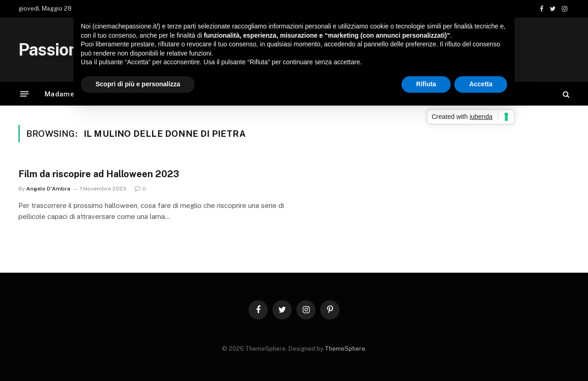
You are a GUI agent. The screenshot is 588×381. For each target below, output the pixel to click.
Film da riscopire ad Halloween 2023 (99, 174)
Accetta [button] (481, 84)
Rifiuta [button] (426, 84)
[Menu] (24, 94)
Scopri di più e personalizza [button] (138, 84)
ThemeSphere (345, 349)
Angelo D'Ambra (48, 189)
